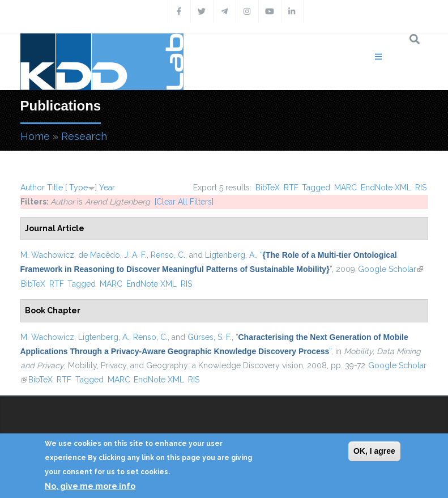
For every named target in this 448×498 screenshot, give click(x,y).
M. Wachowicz (47, 255)
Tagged (316, 188)
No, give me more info (90, 486)
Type (78, 188)
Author (33, 188)
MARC (345, 188)
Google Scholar (391, 269)
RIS (421, 188)
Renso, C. (168, 255)
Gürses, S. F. (210, 337)
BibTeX (268, 188)
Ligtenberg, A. (231, 255)
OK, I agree (374, 451)
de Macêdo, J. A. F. (112, 255)
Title (55, 188)
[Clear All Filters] (184, 202)
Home (35, 136)
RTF (291, 188)
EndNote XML (386, 188)
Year (107, 188)
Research (84, 136)
